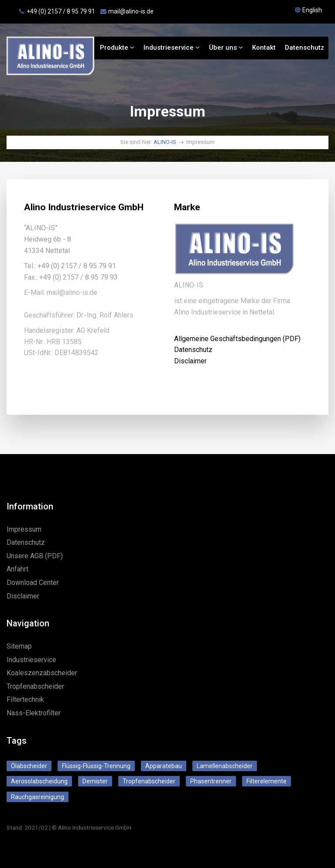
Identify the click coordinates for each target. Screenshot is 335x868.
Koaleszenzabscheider (42, 673)
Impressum (24, 529)
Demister (95, 781)
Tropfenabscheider (35, 686)
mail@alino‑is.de (131, 11)
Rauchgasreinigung (38, 797)
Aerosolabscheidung (39, 781)
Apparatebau (164, 766)
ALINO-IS (165, 142)
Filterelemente (267, 781)
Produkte (117, 48)
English (312, 10)
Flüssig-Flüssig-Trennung (96, 766)
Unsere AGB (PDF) (35, 556)
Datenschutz (304, 48)
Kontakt (264, 48)
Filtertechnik (25, 699)
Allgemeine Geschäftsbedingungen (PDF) (237, 339)
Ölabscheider (29, 766)
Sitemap (19, 646)
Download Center (33, 583)
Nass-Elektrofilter (34, 713)
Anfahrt (17, 569)
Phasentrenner (211, 781)
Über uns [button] (226, 48)
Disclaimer (190, 361)
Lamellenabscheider (225, 766)
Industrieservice (172, 48)
